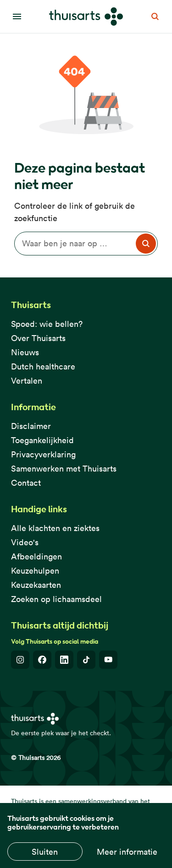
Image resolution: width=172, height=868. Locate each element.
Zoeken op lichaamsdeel (56, 599)
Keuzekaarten (36, 585)
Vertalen (27, 381)
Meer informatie (127, 852)
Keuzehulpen (35, 571)
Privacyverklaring (43, 454)
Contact (26, 483)
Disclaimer (31, 426)
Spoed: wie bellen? (47, 324)
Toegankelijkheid (42, 440)
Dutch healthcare (43, 366)
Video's (25, 542)
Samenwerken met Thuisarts (64, 469)
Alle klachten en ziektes (55, 528)
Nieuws (25, 352)
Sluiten (45, 852)
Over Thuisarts (38, 338)
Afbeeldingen (36, 556)
